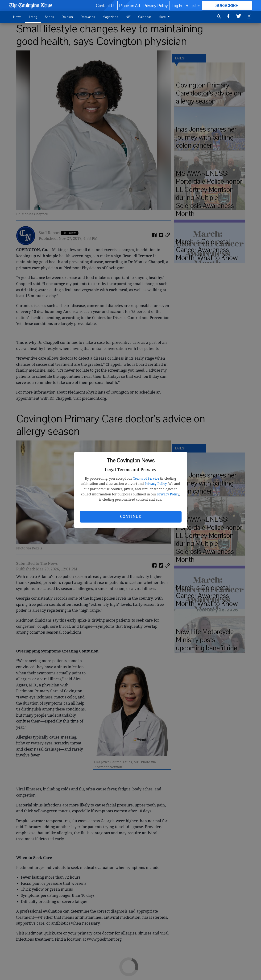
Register (193, 6)
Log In (177, 6)
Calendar (145, 17)
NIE (128, 17)
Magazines (110, 17)
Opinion (67, 17)
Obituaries (88, 17)
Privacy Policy (156, 484)
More (165, 17)
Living (33, 17)
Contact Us (106, 6)
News (17, 17)
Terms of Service (146, 478)
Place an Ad (129, 6)
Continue (130, 516)
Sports (49, 17)
